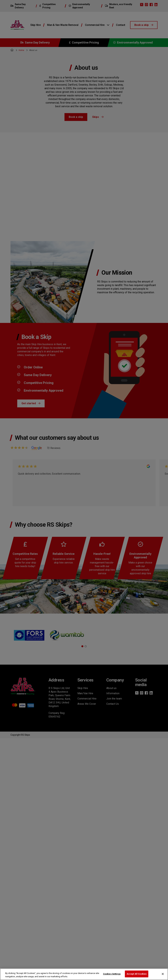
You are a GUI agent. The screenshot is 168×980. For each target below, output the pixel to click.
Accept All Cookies (137, 974)
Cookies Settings (112, 974)
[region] (84, 974)
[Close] (163, 974)
